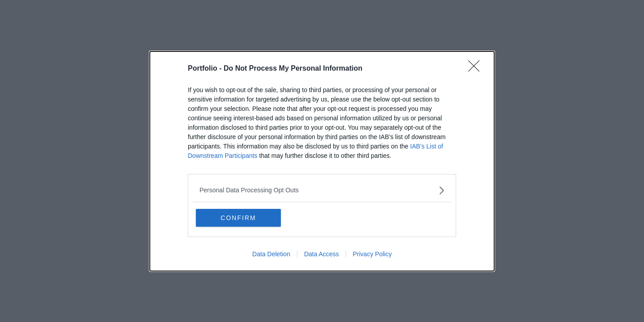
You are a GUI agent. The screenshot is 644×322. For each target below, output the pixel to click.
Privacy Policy (372, 254)
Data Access (322, 254)
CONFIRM (238, 218)
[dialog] (322, 161)
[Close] (477, 69)
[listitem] (322, 190)
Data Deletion (271, 254)
